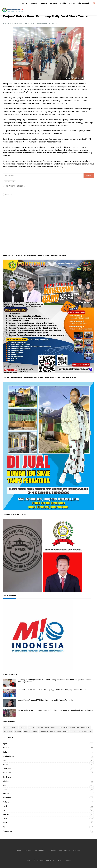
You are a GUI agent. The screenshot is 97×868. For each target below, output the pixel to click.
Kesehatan (85, 727)
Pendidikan (7, 798)
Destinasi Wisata (9, 756)
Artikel (15, 727)
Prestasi (6, 814)
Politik (53, 731)
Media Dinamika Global (49, 860)
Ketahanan (8, 731)
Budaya (32, 727)
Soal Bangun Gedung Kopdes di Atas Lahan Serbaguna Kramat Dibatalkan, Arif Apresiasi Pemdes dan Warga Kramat (54, 681)
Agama (7, 727)
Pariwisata (44, 731)
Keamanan (63, 727)
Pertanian (7, 802)
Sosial (66, 731)
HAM (47, 727)
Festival (40, 727)
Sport (73, 731)
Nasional (27, 731)
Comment (55, 23)
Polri (59, 731)
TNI (79, 731)
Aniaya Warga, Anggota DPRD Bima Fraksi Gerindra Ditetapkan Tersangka (45, 700)
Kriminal (18, 731)
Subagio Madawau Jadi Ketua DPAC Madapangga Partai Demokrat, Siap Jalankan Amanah (52, 690)
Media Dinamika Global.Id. (38, 23)
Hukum (54, 727)
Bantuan (23, 727)
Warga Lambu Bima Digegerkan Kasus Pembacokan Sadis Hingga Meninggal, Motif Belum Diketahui (55, 710)
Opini (35, 731)
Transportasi (87, 731)
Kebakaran (75, 727)
